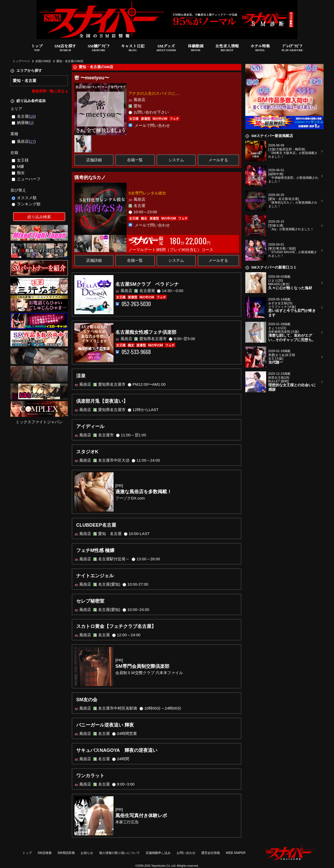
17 (32, 141)
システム (176, 160)
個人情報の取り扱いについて (120, 853)
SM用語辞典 (66, 853)
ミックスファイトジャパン (39, 422)
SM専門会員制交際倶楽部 (142, 666)
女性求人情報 (227, 48)
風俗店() (24, 141)
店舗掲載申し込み (158, 853)
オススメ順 (24, 198)
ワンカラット (90, 776)
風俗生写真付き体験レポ (141, 816)
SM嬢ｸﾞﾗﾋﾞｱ (99, 48)
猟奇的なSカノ (90, 177)
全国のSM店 (43, 61)
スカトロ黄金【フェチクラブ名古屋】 (116, 626)
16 (32, 116)
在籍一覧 (135, 160)
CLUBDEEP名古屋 (96, 525)
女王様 (20, 160)
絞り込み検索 (39, 217)
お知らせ (87, 853)
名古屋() (24, 116)
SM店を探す (65, 48)
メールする (218, 160)
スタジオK (87, 452)
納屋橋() (23, 123)
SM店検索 (45, 853)
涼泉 (81, 376)
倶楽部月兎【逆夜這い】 (102, 401)
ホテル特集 (260, 48)
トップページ (21, 61)
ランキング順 (26, 204)
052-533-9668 (136, 352)
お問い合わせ (186, 853)
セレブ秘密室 (90, 601)
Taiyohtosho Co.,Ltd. (164, 866)
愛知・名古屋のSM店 (70, 61)
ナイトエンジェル (95, 576)
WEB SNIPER (236, 853)
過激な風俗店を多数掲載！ (144, 492)
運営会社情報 (211, 853)
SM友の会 (87, 700)
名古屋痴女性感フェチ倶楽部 (146, 332)
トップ (37, 48)
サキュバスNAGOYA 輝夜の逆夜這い (117, 750)
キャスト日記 (133, 48)
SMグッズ (166, 48)
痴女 (18, 173)
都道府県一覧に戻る (48, 91)
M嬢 (18, 166)
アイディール (90, 426)
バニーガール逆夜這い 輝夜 (105, 725)
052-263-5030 (136, 304)
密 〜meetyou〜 (92, 78)
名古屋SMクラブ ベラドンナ (147, 284)
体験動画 (196, 48)
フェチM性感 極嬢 (95, 550)
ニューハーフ (26, 179)
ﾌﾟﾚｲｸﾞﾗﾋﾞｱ (292, 48)
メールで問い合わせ (152, 125)
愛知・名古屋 (25, 81)
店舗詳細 (94, 160)
